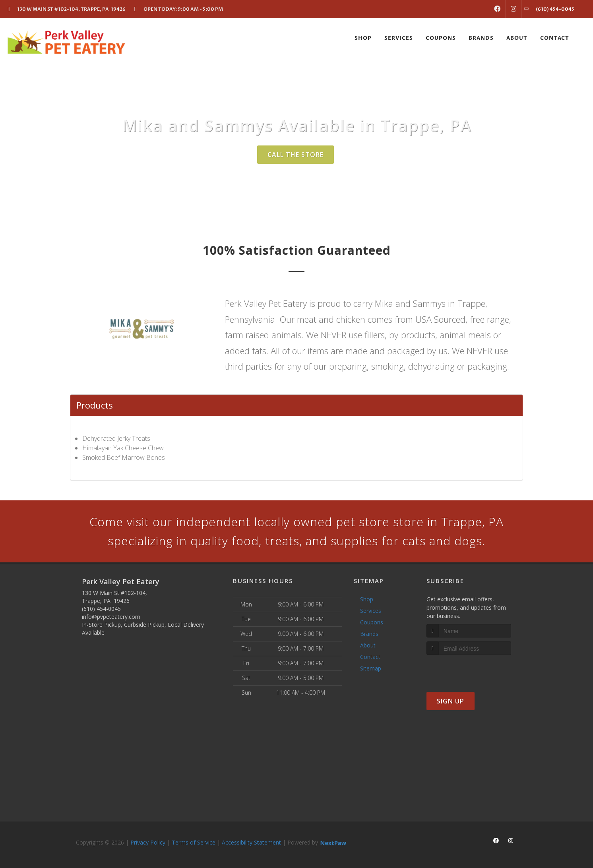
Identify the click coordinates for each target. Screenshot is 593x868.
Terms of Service (194, 842)
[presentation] (469, 670)
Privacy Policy (148, 842)
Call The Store (296, 155)
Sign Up (451, 701)
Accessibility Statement (251, 842)
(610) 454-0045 (101, 609)
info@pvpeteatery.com (111, 617)
